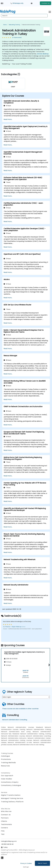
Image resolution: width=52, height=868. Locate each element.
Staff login (26, 867)
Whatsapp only (17, 3)
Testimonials (6, 824)
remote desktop (43, 54)
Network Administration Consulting (15, 720)
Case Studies (7, 779)
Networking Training (14, 25)
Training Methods (8, 763)
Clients (4, 821)
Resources (5, 766)
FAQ (3, 831)
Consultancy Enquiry (10, 782)
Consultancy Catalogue (11, 785)
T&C (3, 834)
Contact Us (45, 3)
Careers (5, 828)
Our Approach (7, 776)
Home (5, 25)
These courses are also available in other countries (20, 709)
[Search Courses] (24, 16)
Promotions (6, 759)
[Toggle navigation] (50, 12)
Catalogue (5, 756)
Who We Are (6, 811)
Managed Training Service (12, 798)
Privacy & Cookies (26, 863)
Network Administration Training (31, 25)
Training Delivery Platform (12, 802)
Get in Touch (42, 863)
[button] (49, 665)
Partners (5, 818)
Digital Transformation (11, 795)
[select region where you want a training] (26, 697)
